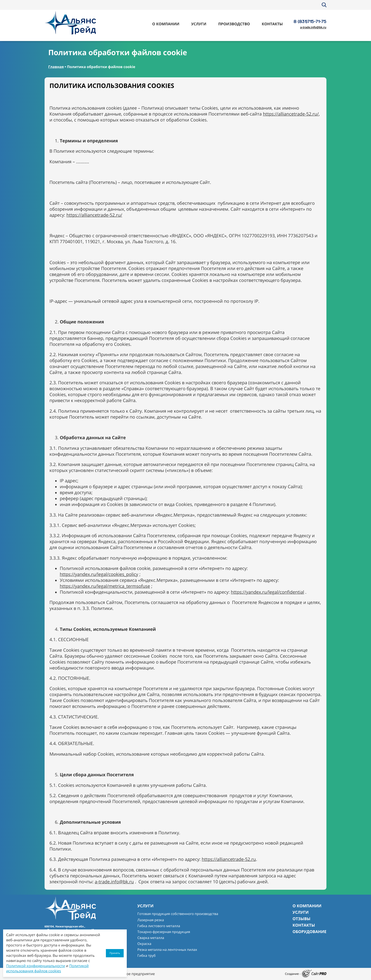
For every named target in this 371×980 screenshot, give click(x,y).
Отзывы (301, 919)
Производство (234, 24)
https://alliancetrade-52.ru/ (291, 114)
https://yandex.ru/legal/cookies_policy (99, 574)
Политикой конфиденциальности (36, 966)
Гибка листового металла (159, 926)
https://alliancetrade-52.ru (229, 859)
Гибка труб (146, 956)
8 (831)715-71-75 (310, 21)
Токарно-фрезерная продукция (164, 932)
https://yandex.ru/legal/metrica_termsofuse (105, 586)
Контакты (272, 24)
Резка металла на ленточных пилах (167, 950)
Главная (56, 67)
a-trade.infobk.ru (313, 27)
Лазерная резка (151, 920)
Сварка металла (151, 938)
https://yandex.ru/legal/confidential (267, 592)
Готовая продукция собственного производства (178, 914)
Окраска (144, 944)
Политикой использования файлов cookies (47, 969)
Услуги (199, 24)
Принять (115, 953)
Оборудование (309, 932)
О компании (166, 24)
